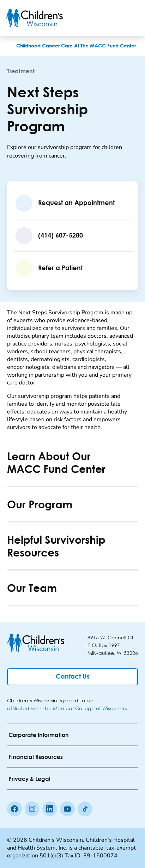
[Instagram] (32, 809)
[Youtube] (67, 809)
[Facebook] (14, 809)
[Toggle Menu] (131, 18)
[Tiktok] (85, 809)
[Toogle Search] (113, 18)
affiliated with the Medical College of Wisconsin (67, 708)
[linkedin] (50, 809)
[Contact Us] (72, 677)
